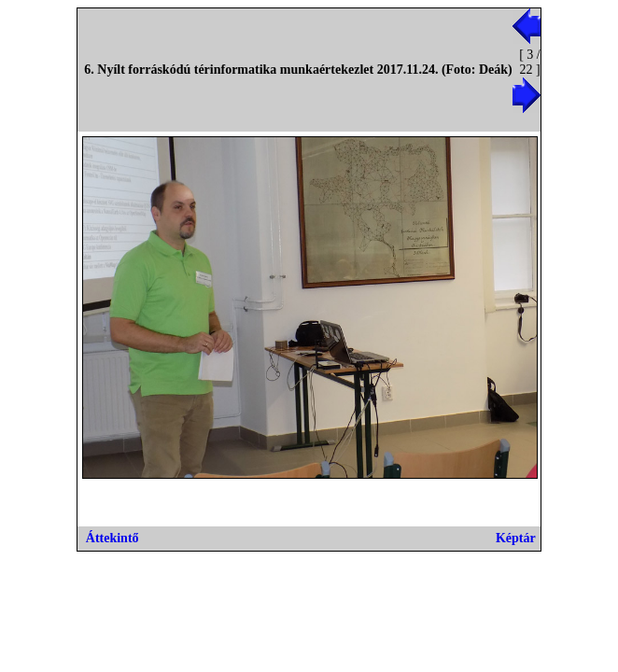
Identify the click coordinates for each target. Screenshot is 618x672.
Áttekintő (112, 538)
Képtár (516, 538)
